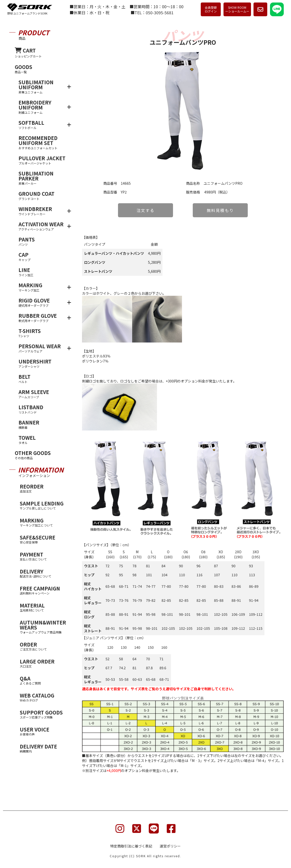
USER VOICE (44, 731)
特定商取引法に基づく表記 (131, 846)
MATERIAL (44, 607)
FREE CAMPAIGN (44, 590)
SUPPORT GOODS (44, 714)
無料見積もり (220, 210)
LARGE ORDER (44, 663)
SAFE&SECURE (44, 539)
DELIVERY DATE (44, 748)
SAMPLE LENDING (44, 505)
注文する (145, 210)
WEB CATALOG (44, 697)
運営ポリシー (170, 846)
